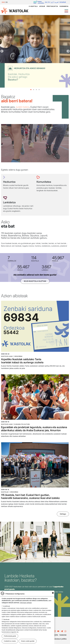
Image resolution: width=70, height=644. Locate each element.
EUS (3, 2)
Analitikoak (7, 606)
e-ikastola (33, 6)
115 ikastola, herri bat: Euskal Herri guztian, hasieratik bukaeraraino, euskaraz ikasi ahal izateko (30, 497)
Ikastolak (5, 492)
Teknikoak (6, 619)
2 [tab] (34, 90)
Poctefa (55, 635)
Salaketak (63, 635)
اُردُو (52, 2)
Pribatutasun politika (59, 639)
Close (53, 593)
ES (7, 2)
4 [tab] (39, 90)
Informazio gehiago (26, 603)
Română (63, 2)
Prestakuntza (52, 6)
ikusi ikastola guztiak (35, 281)
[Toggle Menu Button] (66, 10)
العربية (57, 2)
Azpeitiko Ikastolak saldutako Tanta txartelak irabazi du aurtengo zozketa (22, 361)
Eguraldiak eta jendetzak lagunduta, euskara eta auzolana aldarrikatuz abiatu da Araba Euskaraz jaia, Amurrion (34, 429)
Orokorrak (18, 356)
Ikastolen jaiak (7, 356)
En (46, 2)
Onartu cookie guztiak (28, 641)
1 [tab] (31, 90)
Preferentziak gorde (10, 636)
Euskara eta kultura (22, 424)
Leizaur (42, 6)
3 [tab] (36, 90)
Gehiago (63, 514)
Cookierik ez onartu (10, 641)
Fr (49, 2)
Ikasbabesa (64, 6)
